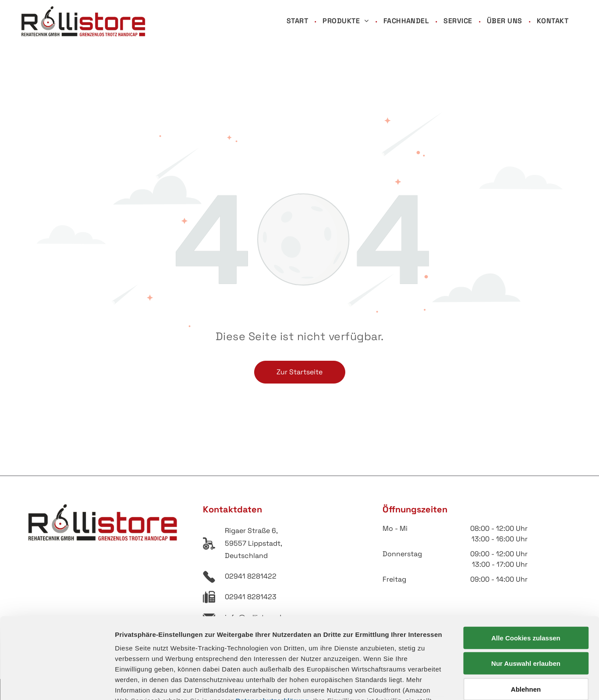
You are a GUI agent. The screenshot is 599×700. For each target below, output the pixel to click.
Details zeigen (466, 683)
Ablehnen (526, 616)
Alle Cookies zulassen (526, 565)
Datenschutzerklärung (273, 627)
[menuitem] (298, 21)
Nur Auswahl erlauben (526, 590)
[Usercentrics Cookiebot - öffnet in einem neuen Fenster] (57, 683)
